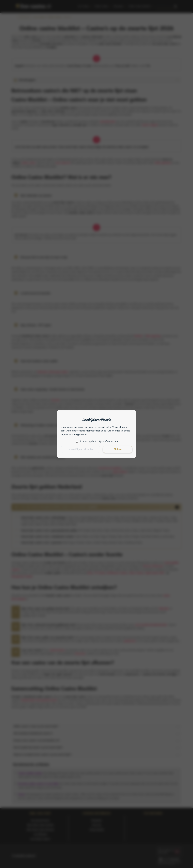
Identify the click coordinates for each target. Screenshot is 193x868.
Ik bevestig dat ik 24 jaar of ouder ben (99, 442)
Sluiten (118, 449)
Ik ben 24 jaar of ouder (80, 449)
